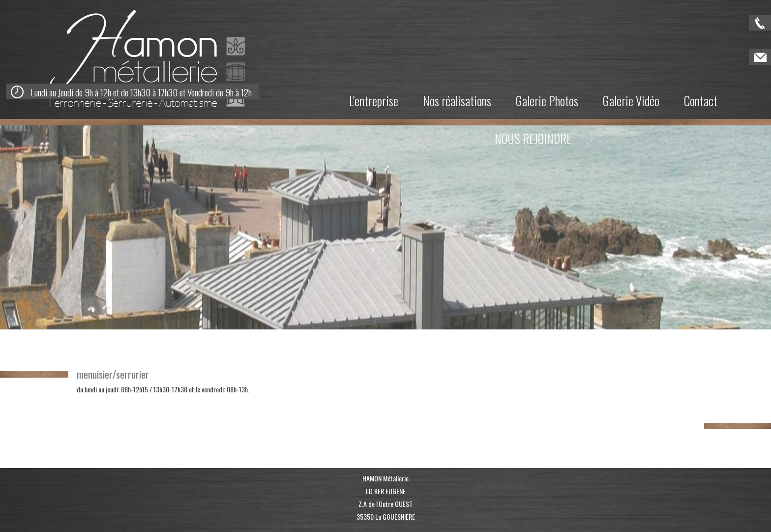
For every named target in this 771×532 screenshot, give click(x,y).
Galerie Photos (547, 101)
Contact (701, 101)
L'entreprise (374, 101)
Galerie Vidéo (631, 101)
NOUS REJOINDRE (533, 138)
